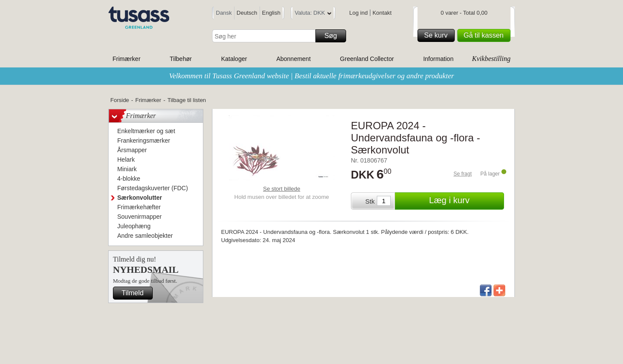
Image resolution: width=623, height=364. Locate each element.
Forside (120, 100)
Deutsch (247, 13)
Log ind (358, 13)
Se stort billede (282, 189)
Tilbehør (181, 59)
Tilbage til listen (187, 100)
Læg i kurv (465, 201)
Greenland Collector (367, 59)
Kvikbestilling (491, 59)
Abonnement (294, 59)
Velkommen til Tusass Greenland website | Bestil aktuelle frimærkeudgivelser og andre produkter (312, 76)
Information (438, 59)
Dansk (224, 13)
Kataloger (234, 59)
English (271, 13)
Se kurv (438, 35)
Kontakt (382, 13)
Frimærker (127, 59)
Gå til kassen (486, 35)
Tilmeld (136, 293)
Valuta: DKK (313, 14)
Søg (334, 36)
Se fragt (462, 174)
